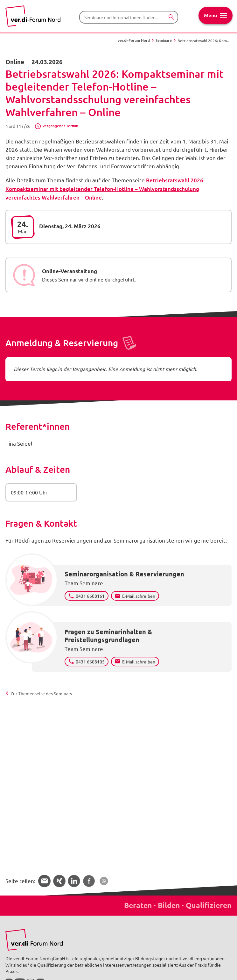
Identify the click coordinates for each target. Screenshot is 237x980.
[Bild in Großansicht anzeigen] (34, 940)
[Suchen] (171, 17)
